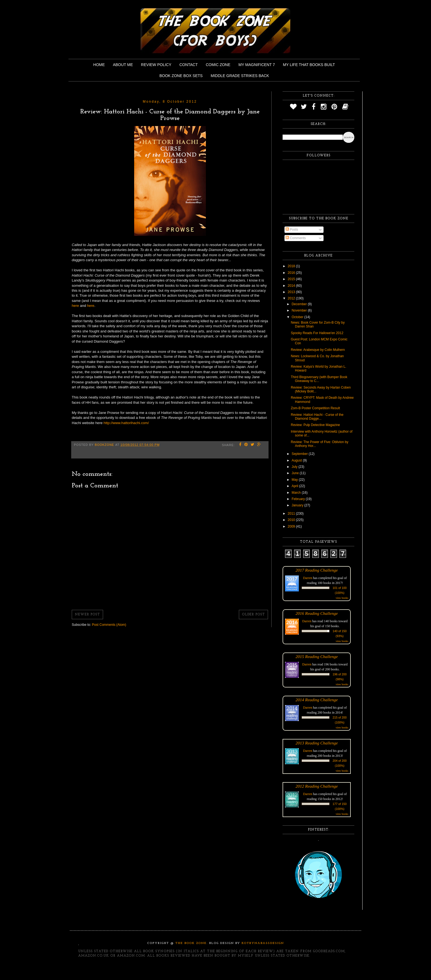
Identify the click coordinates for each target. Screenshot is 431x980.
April (295, 486)
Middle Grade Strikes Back (240, 76)
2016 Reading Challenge (317, 613)
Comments (296, 238)
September (300, 454)
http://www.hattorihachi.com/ (126, 423)
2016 (292, 273)
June (296, 473)
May (295, 480)
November (300, 310)
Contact (189, 65)
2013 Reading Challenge (317, 743)
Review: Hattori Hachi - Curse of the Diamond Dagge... (317, 417)
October (298, 317)
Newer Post (87, 615)
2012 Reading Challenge (317, 786)
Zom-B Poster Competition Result (315, 408)
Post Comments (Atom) (109, 625)
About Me (123, 65)
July (295, 467)
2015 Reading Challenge (317, 656)
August (297, 460)
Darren (308, 578)
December (300, 304)
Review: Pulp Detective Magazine (315, 425)
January (298, 505)
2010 (292, 520)
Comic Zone (218, 65)
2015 (292, 279)
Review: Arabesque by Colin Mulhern (318, 350)
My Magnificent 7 (257, 65)
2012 (292, 298)
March (297, 493)
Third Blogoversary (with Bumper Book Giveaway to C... (319, 379)
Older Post (253, 615)
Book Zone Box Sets (181, 76)
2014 (292, 286)
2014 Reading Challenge (317, 700)
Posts (292, 230)
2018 (292, 266)
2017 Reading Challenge (317, 570)
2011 (292, 514)
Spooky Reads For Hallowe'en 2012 (317, 333)
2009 (292, 526)
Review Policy (156, 65)
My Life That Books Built (309, 65)
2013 (292, 292)
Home (99, 65)
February (299, 499)
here (76, 306)
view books (342, 598)
